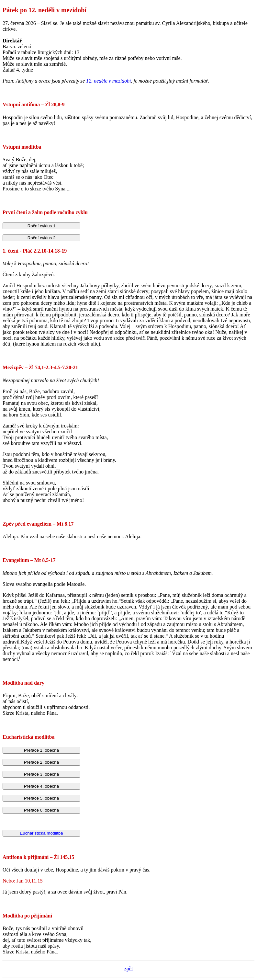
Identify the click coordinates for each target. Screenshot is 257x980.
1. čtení (11, 251)
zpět (129, 969)
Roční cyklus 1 (42, 226)
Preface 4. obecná (41, 786)
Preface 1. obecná (41, 750)
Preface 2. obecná (41, 762)
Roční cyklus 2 (42, 238)
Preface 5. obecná (41, 798)
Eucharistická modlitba (41, 833)
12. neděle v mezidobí (109, 81)
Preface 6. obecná (41, 810)
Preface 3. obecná (41, 774)
